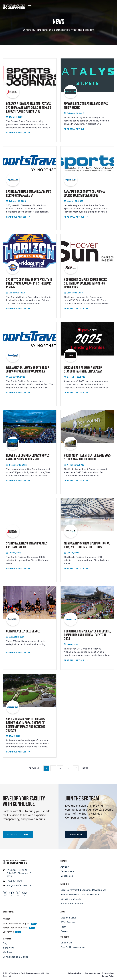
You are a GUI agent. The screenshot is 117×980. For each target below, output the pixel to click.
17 (77, 767)
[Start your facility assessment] (18, 835)
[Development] (67, 871)
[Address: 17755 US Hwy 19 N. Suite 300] (18, 873)
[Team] (68, 927)
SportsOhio (8, 932)
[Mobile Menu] (112, 7)
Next (85, 768)
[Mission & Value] (68, 918)
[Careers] (68, 931)
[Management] (67, 876)
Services (64, 861)
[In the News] (15, 948)
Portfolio (6, 919)
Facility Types (8, 912)
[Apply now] (76, 835)
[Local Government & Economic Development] (87, 890)
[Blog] (15, 943)
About (63, 912)
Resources (7, 939)
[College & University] (87, 899)
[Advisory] (67, 867)
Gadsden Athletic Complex (16, 924)
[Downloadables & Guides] (15, 957)
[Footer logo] (15, 862)
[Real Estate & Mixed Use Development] (87, 894)
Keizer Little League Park (15, 928)
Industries (65, 884)
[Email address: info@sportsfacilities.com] (18, 885)
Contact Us (65, 937)
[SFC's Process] (68, 922)
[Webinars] (15, 952)
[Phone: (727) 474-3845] (18, 881)
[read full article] (30, 100)
